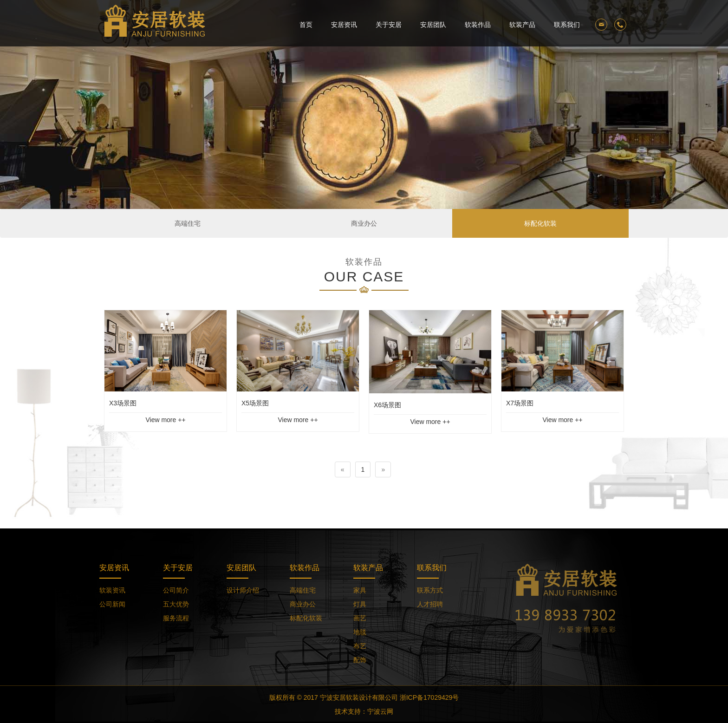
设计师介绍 (243, 590)
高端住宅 (188, 223)
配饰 (360, 660)
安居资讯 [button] (344, 25)
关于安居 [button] (389, 25)
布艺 (360, 646)
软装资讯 (112, 590)
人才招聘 (430, 604)
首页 (306, 25)
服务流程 (176, 618)
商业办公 (364, 223)
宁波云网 (380, 711)
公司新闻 (112, 604)
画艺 (360, 618)
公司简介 (176, 590)
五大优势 (176, 604)
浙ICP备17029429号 (429, 697)
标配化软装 (540, 223)
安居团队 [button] (433, 25)
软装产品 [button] (522, 25)
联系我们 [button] (567, 25)
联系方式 (430, 590)
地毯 (360, 632)
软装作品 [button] (478, 25)
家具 (360, 590)
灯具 (360, 604)
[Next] (383, 469)
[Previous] (343, 469)
